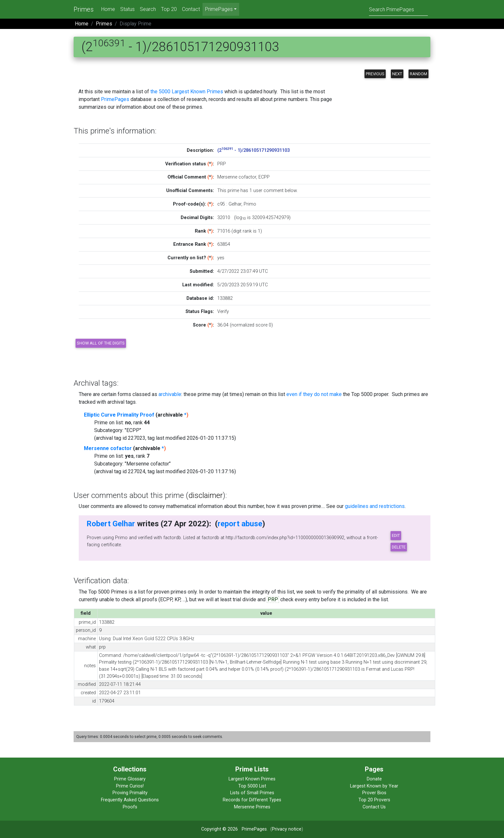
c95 (221, 204)
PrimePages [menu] (219, 9)
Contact (191, 9)
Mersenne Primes (252, 807)
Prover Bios (374, 793)
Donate (374, 779)
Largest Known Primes (252, 779)
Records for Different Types (252, 800)
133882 (225, 298)
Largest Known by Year (374, 786)
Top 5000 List (252, 786)
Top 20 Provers (374, 800)
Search (148, 9)
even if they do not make (314, 394)
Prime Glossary (130, 779)
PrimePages (115, 99)
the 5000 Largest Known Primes (187, 92)
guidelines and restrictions (375, 506)
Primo (250, 204)
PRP (273, 599)
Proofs (130, 807)
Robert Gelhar (111, 524)
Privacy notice (287, 829)
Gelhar (235, 204)
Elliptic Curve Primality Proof (119, 415)
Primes (84, 9)
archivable (170, 394)
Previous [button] (375, 74)
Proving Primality (130, 793)
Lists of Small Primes (252, 793)
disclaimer (206, 495)
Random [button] (419, 74)
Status (127, 9)
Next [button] (397, 74)
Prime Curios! (130, 786)
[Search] (398, 9)
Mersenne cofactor (108, 448)
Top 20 (169, 9)
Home (108, 9)
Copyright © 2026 (220, 829)
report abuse (240, 524)
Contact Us (374, 807)
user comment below (275, 191)
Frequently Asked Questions (130, 800)
